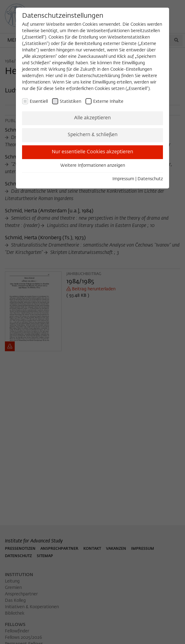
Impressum (123, 179)
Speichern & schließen (93, 135)
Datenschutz (150, 179)
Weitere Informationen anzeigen (93, 166)
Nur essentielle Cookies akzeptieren (92, 152)
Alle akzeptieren (92, 118)
